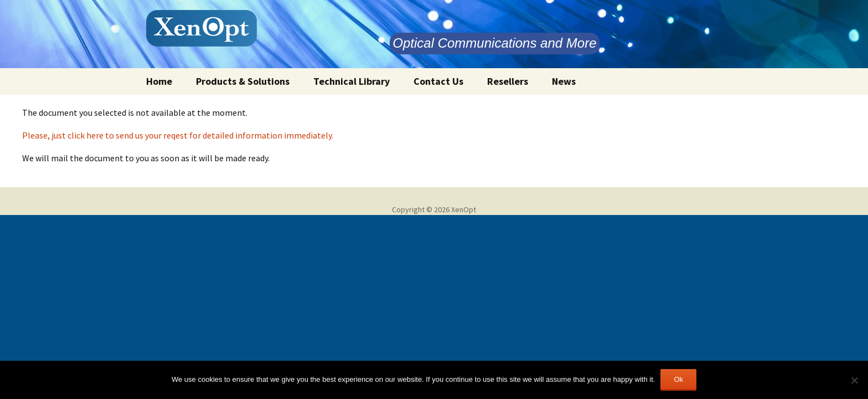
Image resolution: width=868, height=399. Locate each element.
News (564, 81)
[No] (854, 380)
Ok (678, 379)
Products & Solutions (243, 81)
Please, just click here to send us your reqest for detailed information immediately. (178, 135)
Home (159, 81)
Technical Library (352, 81)
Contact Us (438, 81)
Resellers (508, 81)
